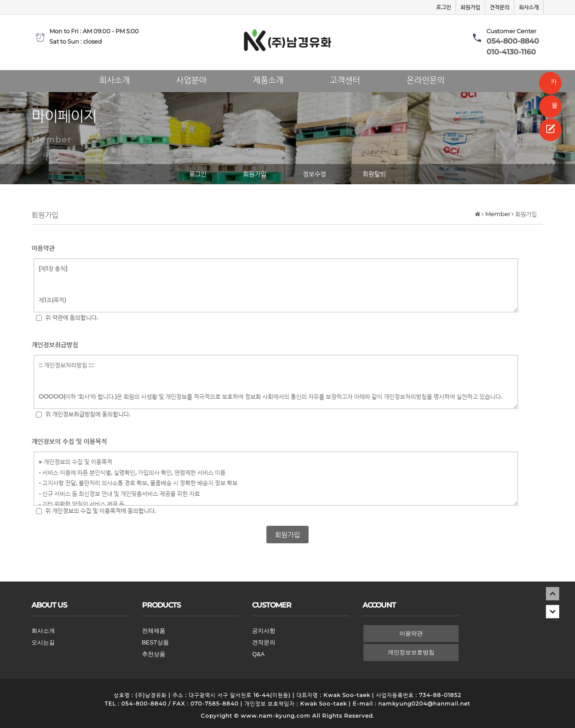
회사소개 (529, 7)
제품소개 (268, 78)
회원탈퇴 (374, 174)
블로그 (551, 109)
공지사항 (264, 631)
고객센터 (345, 78)
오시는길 (43, 642)
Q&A (258, 654)
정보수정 (314, 174)
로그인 (444, 7)
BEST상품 (155, 642)
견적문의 (500, 7)
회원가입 (470, 7)
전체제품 (154, 631)
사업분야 (191, 78)
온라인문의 (426, 78)
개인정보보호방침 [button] (411, 652)
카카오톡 (551, 86)
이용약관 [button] (411, 633)
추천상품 (154, 654)
